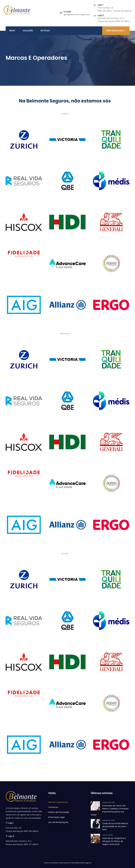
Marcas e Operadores (58, 802)
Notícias (45, 31)
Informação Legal (56, 817)
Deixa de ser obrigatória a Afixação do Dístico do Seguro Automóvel (114, 841)
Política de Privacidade (59, 812)
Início (12, 31)
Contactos (53, 807)
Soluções (28, 31)
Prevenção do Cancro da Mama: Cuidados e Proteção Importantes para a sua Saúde (110, 810)
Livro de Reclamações (58, 822)
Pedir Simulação (116, 31)
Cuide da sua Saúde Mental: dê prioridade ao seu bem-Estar (115, 826)
